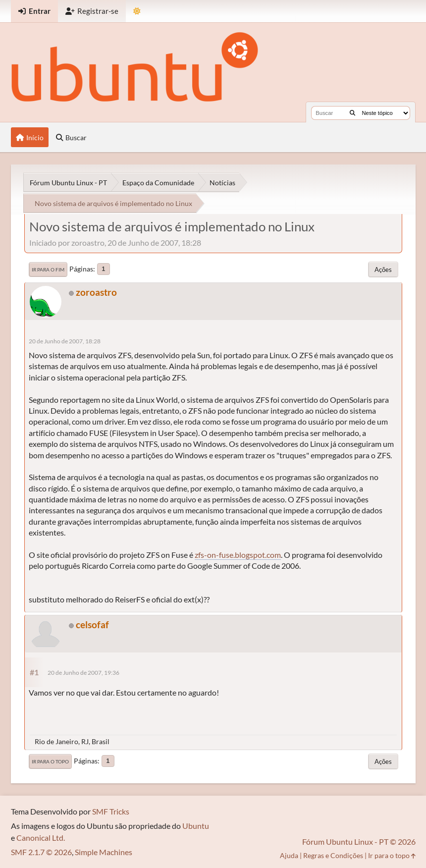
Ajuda (289, 855)
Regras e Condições (333, 855)
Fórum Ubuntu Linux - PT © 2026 (359, 841)
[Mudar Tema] (137, 11)
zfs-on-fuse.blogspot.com (238, 555)
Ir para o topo (50, 761)
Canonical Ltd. (41, 838)
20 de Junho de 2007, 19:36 (83, 673)
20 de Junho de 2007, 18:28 (65, 341)
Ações (383, 270)
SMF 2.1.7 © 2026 (41, 852)
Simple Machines (104, 852)
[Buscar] (352, 113)
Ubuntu (196, 826)
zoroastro (96, 292)
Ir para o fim (48, 270)
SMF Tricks (111, 811)
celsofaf (92, 624)
